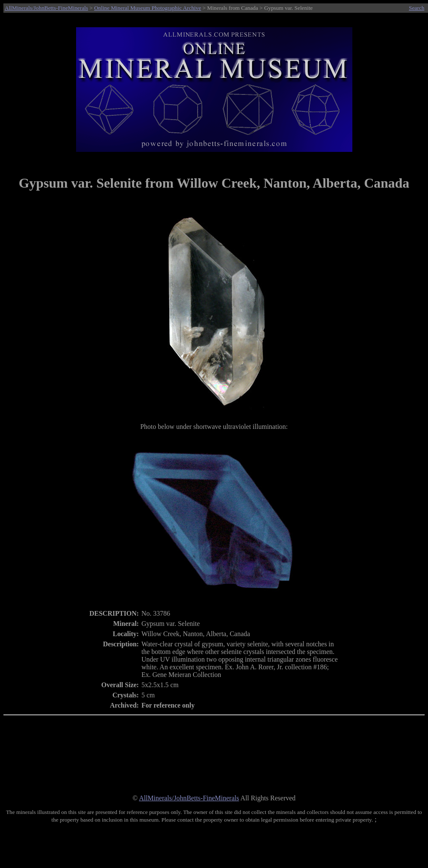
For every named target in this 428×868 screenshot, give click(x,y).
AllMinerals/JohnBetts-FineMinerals (46, 8)
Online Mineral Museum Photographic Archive (147, 8)
